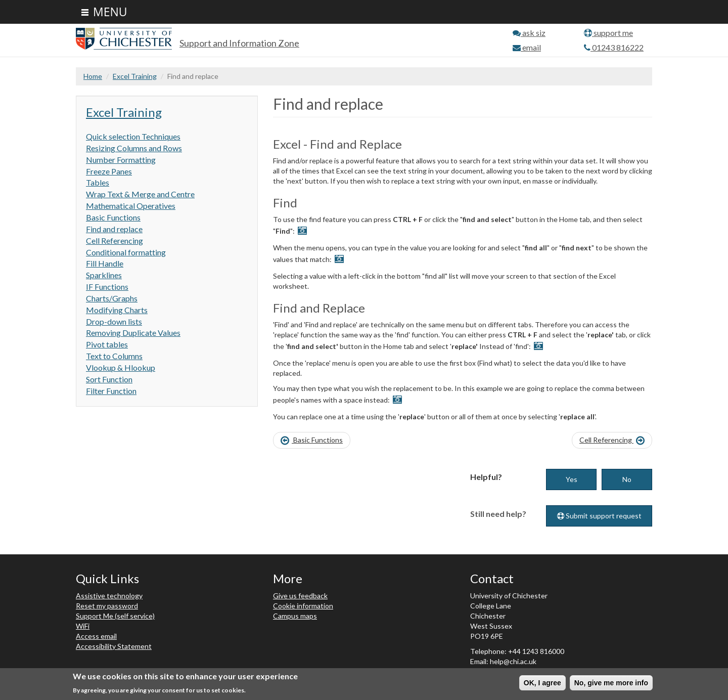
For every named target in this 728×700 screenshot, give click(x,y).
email (527, 47)
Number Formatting (121, 160)
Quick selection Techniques (133, 136)
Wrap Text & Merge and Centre (140, 194)
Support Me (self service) (115, 616)
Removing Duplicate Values (133, 333)
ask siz (529, 33)
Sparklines (104, 275)
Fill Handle (105, 263)
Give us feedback (300, 596)
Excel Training (135, 76)
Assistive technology (109, 596)
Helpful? (486, 477)
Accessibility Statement (114, 646)
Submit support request (599, 516)
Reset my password (107, 606)
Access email (96, 636)
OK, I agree (542, 684)
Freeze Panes (109, 171)
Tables (98, 182)
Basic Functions (113, 217)
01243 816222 (614, 47)
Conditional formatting (126, 252)
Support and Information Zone (239, 43)
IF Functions (107, 287)
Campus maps (295, 616)
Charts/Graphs (112, 298)
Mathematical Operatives (131, 206)
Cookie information (303, 606)
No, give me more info (611, 684)
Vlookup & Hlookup (121, 367)
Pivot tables (107, 344)
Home (93, 76)
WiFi (83, 626)
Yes (572, 479)
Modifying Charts (117, 310)
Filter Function (111, 391)
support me (608, 33)
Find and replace (114, 229)
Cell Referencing (115, 240)
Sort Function (109, 379)
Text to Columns (114, 356)
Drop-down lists (114, 321)
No (627, 479)
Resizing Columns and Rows (134, 148)
